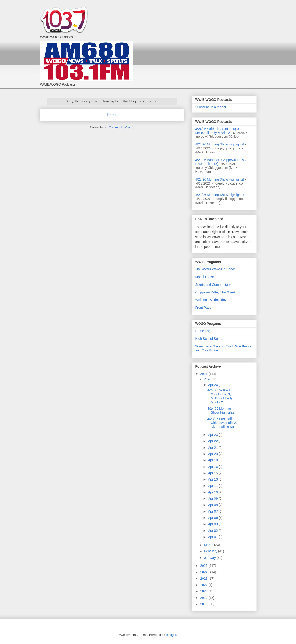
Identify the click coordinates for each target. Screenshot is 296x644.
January (210, 558)
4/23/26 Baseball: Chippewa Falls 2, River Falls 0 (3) (222, 423)
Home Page (204, 331)
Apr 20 (213, 454)
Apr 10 (213, 492)
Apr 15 (213, 473)
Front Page (203, 308)
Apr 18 (213, 460)
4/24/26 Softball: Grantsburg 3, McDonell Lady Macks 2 (218, 131)
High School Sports (209, 339)
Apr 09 (213, 499)
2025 (204, 566)
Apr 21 (213, 448)
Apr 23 (213, 435)
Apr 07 (213, 511)
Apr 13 (213, 479)
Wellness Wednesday (211, 300)
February (211, 551)
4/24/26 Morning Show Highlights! (220, 144)
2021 (204, 591)
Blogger (171, 635)
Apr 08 (213, 505)
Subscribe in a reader (211, 107)
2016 (204, 604)
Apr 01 (213, 537)
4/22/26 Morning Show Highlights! (220, 195)
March (209, 545)
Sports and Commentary (213, 285)
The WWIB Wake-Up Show (215, 269)
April (208, 379)
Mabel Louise (205, 277)
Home (112, 115)
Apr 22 (213, 441)
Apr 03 (213, 524)
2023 (204, 579)
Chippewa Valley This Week (216, 292)
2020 (204, 598)
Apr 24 (213, 385)
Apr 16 (213, 467)
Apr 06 (213, 518)
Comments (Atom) (121, 127)
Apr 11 (213, 486)
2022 (204, 585)
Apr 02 (213, 531)
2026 (204, 374)
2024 (204, 572)
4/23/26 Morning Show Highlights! (220, 179)
